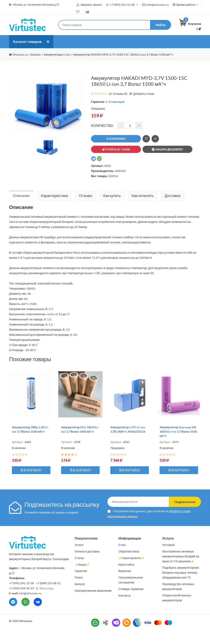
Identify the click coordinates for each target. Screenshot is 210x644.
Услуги (87, 42)
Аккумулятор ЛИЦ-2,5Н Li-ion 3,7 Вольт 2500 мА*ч (30, 442)
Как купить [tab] (112, 209)
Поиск (79, 591)
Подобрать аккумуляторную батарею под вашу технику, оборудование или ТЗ (181, 586)
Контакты (112, 55)
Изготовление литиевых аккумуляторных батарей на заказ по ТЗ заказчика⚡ (181, 569)
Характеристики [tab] (54, 209)
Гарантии (81, 584)
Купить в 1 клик (116, 162)
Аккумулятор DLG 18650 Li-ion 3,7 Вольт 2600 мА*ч (80, 442)
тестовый (168, 558)
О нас (65, 42)
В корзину (116, 152)
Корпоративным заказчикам (93, 604)
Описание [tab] (21, 209)
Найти (161, 25)
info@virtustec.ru (156, 5)
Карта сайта (126, 578)
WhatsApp (45, 601)
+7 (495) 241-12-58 (122, 5)
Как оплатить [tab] (143, 209)
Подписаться (183, 515)
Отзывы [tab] (86, 209)
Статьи (154, 42)
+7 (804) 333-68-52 (48, 596)
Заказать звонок (89, 5)
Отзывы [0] (117, 107)
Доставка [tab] (172, 209)
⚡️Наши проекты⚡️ (76, 55)
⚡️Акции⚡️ (82, 578)
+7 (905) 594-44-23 (21, 601)
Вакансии (125, 584)
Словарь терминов (131, 602)
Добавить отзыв (141, 107)
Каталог (80, 597)
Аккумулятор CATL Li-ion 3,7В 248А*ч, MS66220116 (128, 442)
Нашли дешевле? (167, 162)
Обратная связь (129, 564)
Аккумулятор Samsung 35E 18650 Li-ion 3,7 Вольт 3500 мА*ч (178, 445)
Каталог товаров (28, 42)
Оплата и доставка (121, 42)
